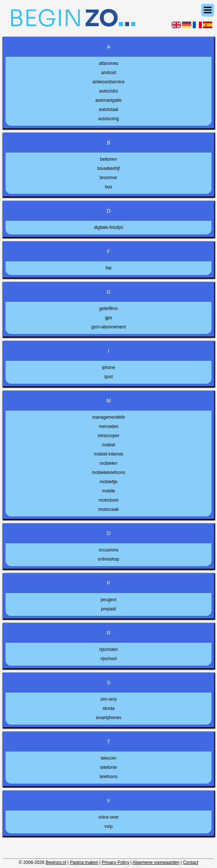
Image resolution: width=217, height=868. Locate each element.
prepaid (109, 609)
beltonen (109, 159)
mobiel (108, 445)
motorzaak (109, 509)
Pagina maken (84, 862)
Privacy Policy (115, 862)
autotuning (109, 119)
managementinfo (108, 417)
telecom (109, 758)
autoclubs (108, 91)
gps (108, 318)
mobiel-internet (108, 454)
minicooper (108, 436)
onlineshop (109, 559)
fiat (109, 268)
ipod (108, 377)
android (109, 73)
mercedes (108, 426)
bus (108, 187)
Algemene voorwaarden (156, 862)
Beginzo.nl (56, 862)
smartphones (108, 718)
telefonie (108, 767)
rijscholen (108, 649)
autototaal (108, 109)
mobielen (108, 463)
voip (109, 826)
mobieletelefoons (108, 473)
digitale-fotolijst (108, 227)
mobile (108, 491)
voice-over (108, 817)
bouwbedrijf (108, 168)
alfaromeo (108, 63)
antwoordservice (108, 82)
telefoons (108, 777)
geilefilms (109, 308)
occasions (108, 550)
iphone (109, 367)
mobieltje (109, 482)
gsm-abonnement (108, 327)
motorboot (109, 500)
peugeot (108, 600)
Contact (191, 862)
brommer (109, 178)
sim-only (108, 699)
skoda (109, 708)
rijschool (109, 659)
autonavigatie (108, 100)
